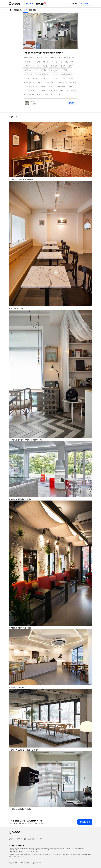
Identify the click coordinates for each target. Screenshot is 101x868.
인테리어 (29, 4)
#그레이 (33, 82)
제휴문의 (74, 4)
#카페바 (54, 58)
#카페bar (72, 58)
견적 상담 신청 (85, 822)
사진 (25, 10)
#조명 (57, 70)
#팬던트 (56, 74)
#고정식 (54, 95)
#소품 (63, 74)
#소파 (45, 66)
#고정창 (39, 95)
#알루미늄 (34, 91)
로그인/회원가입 (86, 4)
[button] (90, 124)
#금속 (26, 91)
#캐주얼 (70, 74)
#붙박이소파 (54, 66)
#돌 (67, 91)
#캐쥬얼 (34, 78)
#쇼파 (70, 66)
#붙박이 (63, 66)
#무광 (35, 86)
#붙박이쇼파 (28, 70)
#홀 (61, 62)
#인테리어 (46, 62)
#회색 (40, 82)
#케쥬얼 (42, 78)
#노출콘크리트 (61, 86)
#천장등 (64, 70)
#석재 (73, 91)
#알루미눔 (43, 91)
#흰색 (64, 78)
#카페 (26, 58)
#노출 (71, 86)
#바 (60, 58)
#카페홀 (54, 62)
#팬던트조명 (28, 74)
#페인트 (47, 82)
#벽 (72, 62)
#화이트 (56, 78)
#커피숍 (39, 58)
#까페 (32, 58)
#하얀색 (71, 78)
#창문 (32, 95)
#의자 (37, 70)
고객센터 (12, 839)
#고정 (46, 95)
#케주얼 (27, 78)
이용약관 (19, 839)
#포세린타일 (63, 82)
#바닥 (32, 66)
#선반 (51, 70)
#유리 (26, 95)
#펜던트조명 (39, 74)
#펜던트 (48, 74)
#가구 (39, 66)
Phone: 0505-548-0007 (63, 849)
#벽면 (26, 66)
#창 (60, 95)
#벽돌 (61, 91)
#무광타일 (27, 86)
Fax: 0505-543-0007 (78, 849)
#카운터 (37, 62)
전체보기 (71, 103)
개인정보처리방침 (29, 839)
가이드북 (32, 10)
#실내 (46, 58)
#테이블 (44, 70)
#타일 (54, 82)
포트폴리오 (17, 10)
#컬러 (26, 82)
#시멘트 (52, 86)
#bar (65, 58)
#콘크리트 (43, 86)
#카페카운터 (28, 62)
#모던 (49, 78)
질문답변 (40, 3)
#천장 (66, 62)
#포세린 (72, 82)
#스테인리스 (53, 91)
